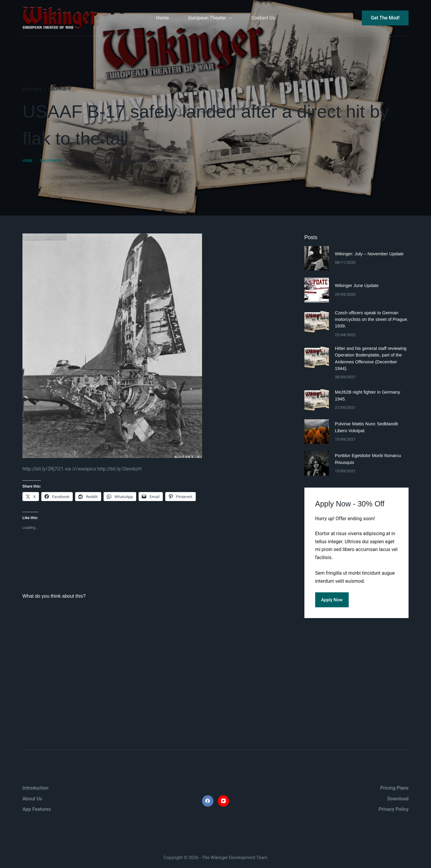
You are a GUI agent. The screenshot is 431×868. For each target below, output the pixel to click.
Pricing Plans (394, 788)
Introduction (35, 788)
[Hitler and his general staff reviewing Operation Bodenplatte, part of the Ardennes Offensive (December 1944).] (317, 357)
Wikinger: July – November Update (369, 254)
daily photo (60, 89)
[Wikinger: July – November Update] (317, 258)
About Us (32, 799)
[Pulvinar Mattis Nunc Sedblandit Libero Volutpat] (317, 432)
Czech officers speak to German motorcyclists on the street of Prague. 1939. (372, 320)
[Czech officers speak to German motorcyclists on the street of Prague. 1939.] (317, 322)
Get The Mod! (385, 18)
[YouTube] (224, 801)
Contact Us (263, 18)
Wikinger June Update (357, 286)
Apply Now (332, 600)
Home (162, 18)
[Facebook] (208, 801)
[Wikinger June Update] (317, 290)
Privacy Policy (394, 809)
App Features (37, 809)
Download (398, 799)
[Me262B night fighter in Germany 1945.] (317, 400)
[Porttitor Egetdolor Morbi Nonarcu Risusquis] (317, 463)
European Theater (211, 18)
